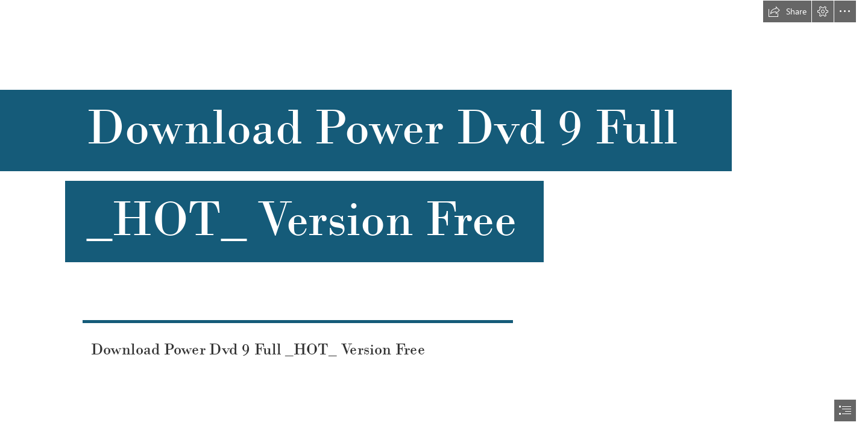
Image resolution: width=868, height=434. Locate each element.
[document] (434, 217)
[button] (787, 11)
